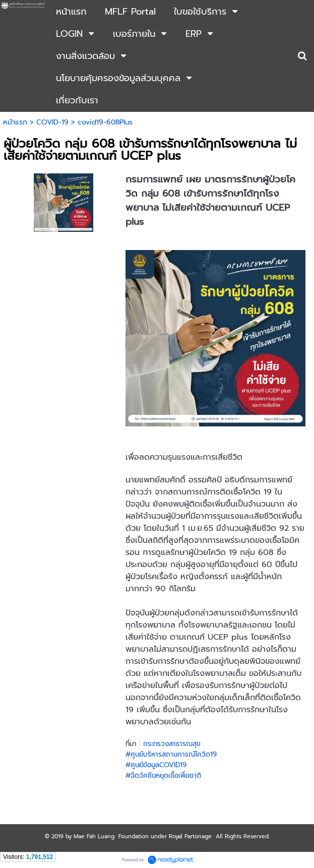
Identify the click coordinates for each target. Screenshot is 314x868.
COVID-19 (52, 122)
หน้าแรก (15, 122)
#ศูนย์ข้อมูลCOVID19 (156, 765)
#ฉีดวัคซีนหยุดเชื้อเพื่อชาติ (163, 776)
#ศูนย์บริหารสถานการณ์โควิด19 (171, 754)
